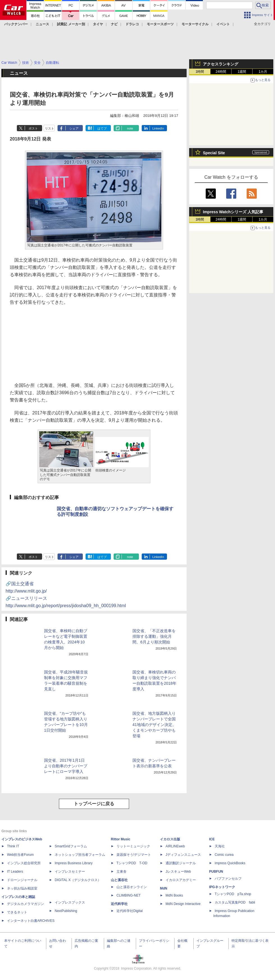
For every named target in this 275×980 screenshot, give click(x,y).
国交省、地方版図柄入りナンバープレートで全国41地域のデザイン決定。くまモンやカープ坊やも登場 (154, 725)
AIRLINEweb (175, 846)
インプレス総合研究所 (24, 863)
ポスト (33, 128)
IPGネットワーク (222, 887)
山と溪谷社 (119, 880)
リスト (50, 128)
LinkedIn (158, 128)
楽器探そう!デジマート (134, 855)
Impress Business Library (74, 863)
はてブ (102, 128)
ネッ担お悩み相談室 (22, 888)
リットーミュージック (133, 846)
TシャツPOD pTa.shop (233, 894)
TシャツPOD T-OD (132, 863)
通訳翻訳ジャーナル (181, 863)
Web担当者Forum (20, 855)
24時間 (221, 72)
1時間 (200, 72)
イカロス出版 (170, 839)
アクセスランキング (221, 64)
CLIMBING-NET (129, 895)
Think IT (13, 846)
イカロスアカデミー (181, 880)
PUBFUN (216, 872)
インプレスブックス (70, 902)
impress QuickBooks (230, 863)
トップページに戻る (94, 804)
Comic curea (224, 855)
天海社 (220, 846)
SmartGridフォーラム (71, 846)
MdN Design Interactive (183, 904)
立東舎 (122, 872)
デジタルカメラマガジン (26, 904)
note (130, 128)
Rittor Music (121, 839)
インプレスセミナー (70, 872)
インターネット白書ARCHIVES (31, 921)
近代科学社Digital (130, 911)
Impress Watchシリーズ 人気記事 (233, 212)
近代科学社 (119, 904)
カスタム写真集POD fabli (235, 902)
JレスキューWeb (178, 872)
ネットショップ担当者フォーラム (80, 855)
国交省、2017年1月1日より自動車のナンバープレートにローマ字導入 (66, 766)
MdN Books (174, 895)
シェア (74, 128)
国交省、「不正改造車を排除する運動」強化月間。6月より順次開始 (154, 636)
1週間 (242, 72)
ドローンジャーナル (22, 880)
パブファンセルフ (228, 879)
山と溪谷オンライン (132, 887)
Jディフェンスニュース (183, 855)
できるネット (17, 912)
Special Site (214, 153)
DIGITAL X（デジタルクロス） (78, 880)
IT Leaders (15, 872)
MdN (164, 888)
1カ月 (263, 72)
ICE (212, 839)
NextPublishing (66, 911)
